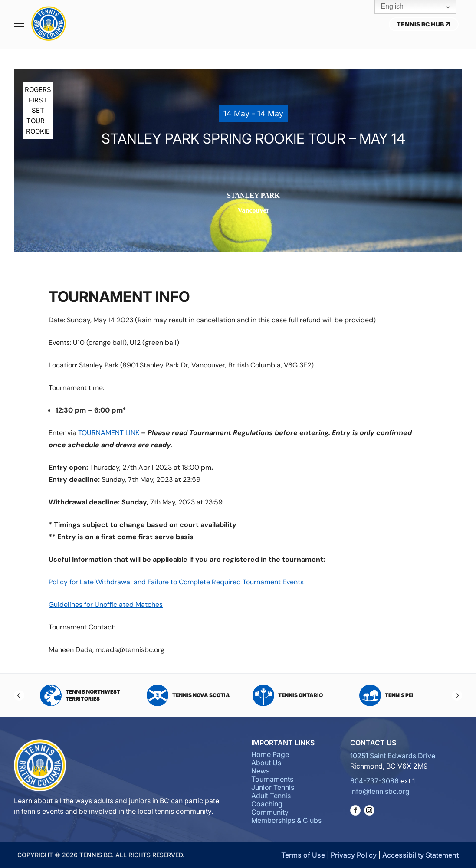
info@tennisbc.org (380, 791)
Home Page (270, 754)
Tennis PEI (386, 695)
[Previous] (19, 695)
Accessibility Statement (420, 855)
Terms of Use (303, 855)
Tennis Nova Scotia (188, 695)
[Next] (457, 695)
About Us (266, 763)
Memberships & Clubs (286, 820)
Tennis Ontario (288, 695)
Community (270, 812)
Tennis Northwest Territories (80, 695)
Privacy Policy (354, 855)
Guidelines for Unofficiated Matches (106, 604)
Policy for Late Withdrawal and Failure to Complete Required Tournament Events (176, 582)
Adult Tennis (271, 796)
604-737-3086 (374, 781)
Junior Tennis (273, 787)
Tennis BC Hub (424, 24)
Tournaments (272, 779)
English (386, 7)
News (260, 771)
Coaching (267, 804)
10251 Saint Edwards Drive (393, 756)
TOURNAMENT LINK (110, 433)
